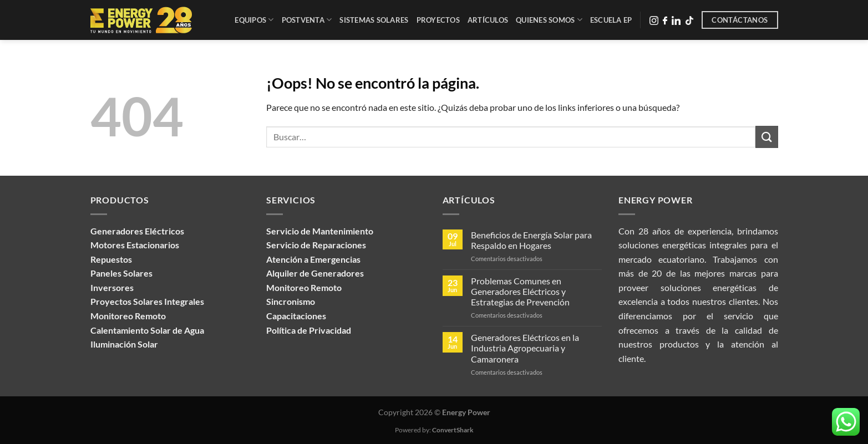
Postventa (307, 20)
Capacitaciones (296, 316)
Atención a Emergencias (313, 259)
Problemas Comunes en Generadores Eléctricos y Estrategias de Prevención (520, 291)
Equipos (254, 20)
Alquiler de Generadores (315, 273)
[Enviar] (767, 137)
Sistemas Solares (374, 20)
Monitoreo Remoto (304, 287)
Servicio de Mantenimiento (320, 231)
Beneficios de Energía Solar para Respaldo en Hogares (531, 240)
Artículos (488, 20)
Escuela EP (611, 20)
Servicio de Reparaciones (316, 245)
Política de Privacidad (309, 330)
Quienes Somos (549, 20)
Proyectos (438, 20)
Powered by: (434, 430)
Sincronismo (291, 301)
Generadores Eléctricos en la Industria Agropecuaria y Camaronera (525, 348)
